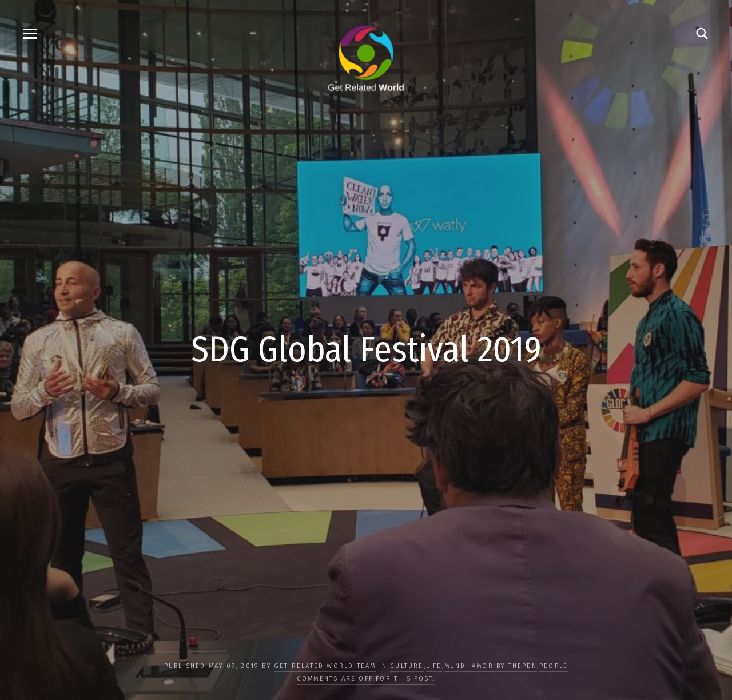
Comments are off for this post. (366, 679)
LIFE (434, 666)
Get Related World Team (325, 666)
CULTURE (407, 666)
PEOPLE (554, 666)
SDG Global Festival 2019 (366, 349)
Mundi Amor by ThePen (491, 666)
